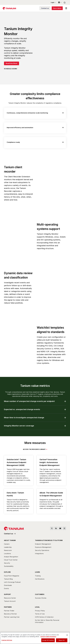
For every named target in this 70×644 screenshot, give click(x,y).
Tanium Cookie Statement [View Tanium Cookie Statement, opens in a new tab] (48, 637)
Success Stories (41, 598)
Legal (37, 607)
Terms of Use (40, 614)
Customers (40, 594)
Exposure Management (43, 547)
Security (7, 563)
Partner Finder (9, 611)
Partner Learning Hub (12, 617)
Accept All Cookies (48, 640)
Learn (37, 572)
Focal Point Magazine (12, 576)
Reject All (62, 640)
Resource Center (10, 598)
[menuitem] (20, 554)
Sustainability (9, 566)
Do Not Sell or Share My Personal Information (47, 621)
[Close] (67, 635)
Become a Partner (10, 614)
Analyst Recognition (11, 557)
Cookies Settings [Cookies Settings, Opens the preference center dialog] (7, 640)
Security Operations (42, 550)
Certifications (40, 579)
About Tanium (10, 540)
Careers (7, 544)
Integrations (39, 554)
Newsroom (8, 550)
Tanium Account (10, 601)
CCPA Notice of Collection (44, 617)
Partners (8, 607)
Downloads (8, 585)
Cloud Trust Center (11, 560)
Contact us (9, 534)
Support (7, 594)
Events (6, 588)
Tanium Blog (8, 579)
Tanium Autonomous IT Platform (49, 540)
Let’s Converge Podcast (12, 582)
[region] (35, 638)
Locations (7, 554)
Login (53, 2)
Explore (7, 572)
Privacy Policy (40, 611)
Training (38, 576)
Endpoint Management (43, 544)
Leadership (8, 547)
